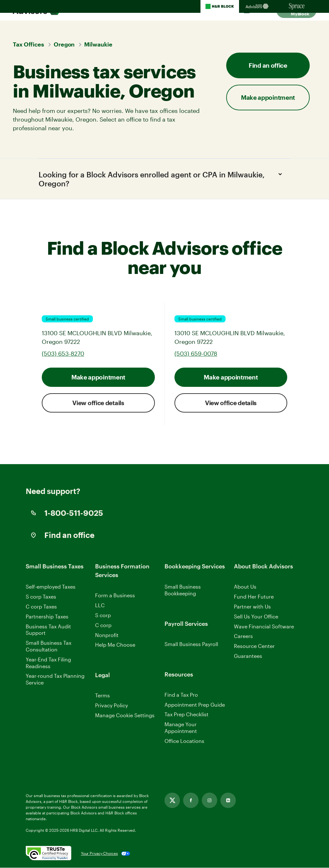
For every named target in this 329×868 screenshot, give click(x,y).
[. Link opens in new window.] (49, 854)
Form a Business (115, 596)
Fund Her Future (254, 597)
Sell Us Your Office (256, 617)
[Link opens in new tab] (172, 801)
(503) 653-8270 (63, 354)
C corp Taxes (41, 607)
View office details (98, 403)
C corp (103, 626)
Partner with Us (252, 607)
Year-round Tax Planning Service (55, 680)
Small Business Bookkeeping (183, 591)
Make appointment (268, 97)
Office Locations (184, 741)
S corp (103, 616)
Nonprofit (107, 635)
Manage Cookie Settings (125, 716)
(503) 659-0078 (196, 354)
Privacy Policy (111, 706)
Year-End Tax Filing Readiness (48, 663)
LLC (100, 606)
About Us (245, 587)
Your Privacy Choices (99, 854)
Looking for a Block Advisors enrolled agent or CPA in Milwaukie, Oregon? (162, 178)
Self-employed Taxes (51, 587)
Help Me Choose (115, 645)
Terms (102, 696)
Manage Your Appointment (181, 728)
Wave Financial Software (264, 627)
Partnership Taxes (47, 617)
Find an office (268, 65)
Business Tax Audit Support (48, 630)
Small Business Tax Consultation (49, 647)
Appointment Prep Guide (195, 705)
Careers (243, 637)
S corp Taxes (41, 597)
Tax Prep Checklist (187, 715)
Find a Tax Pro (181, 695)
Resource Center (254, 647)
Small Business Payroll (191, 645)
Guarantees (248, 656)
